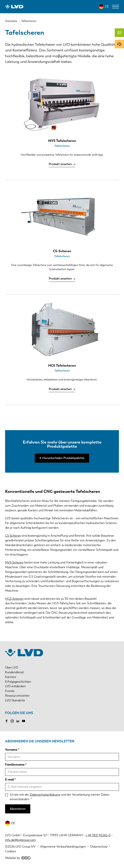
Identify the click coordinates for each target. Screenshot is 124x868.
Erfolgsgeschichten (18, 682)
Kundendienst (14, 672)
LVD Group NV (25, 847)
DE (107, 7)
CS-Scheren (13, 536)
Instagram (12, 721)
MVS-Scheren (14, 562)
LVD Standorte (15, 700)
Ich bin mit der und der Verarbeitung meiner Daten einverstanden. (60, 797)
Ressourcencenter (17, 696)
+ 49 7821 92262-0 (98, 835)
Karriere (11, 677)
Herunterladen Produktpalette (63, 458)
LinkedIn (18, 721)
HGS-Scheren (14, 599)
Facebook (7, 721)
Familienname (15, 765)
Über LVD (12, 667)
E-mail (10, 779)
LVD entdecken (15, 686)
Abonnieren (18, 809)
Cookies (10, 851)
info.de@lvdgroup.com (20, 840)
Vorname (11, 750)
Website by (18, 858)
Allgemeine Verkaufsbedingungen (63, 847)
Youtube (24, 721)
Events (10, 691)
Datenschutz (99, 847)
